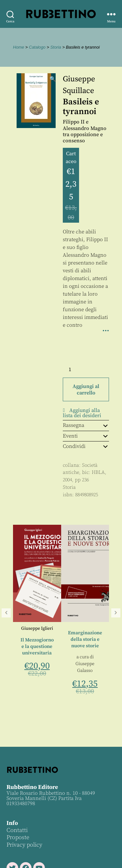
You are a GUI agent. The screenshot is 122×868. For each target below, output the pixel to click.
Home (19, 47)
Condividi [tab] (86, 446)
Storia (56, 47)
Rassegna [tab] (86, 425)
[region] (61, 613)
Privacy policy (24, 845)
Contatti (17, 830)
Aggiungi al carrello (86, 390)
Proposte (18, 837)
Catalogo (37, 47)
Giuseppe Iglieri (37, 628)
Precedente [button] (6, 613)
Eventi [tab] (86, 436)
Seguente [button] (116, 613)
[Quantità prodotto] (76, 369)
